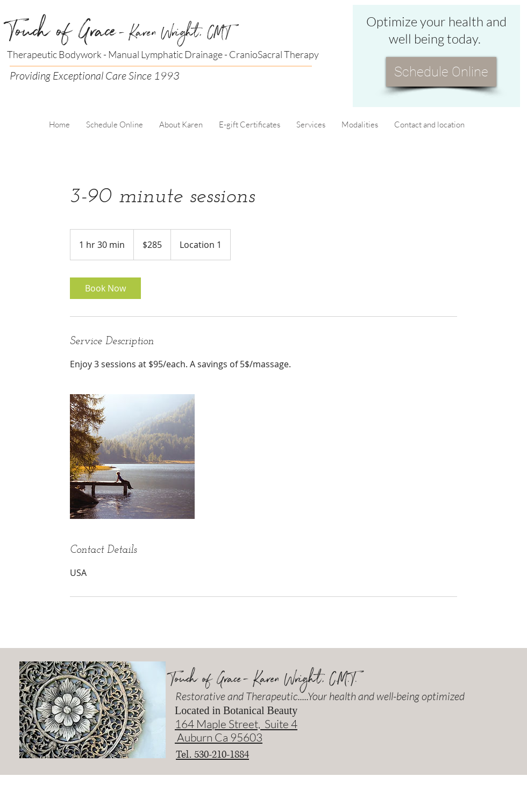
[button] (181, 124)
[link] (105, 288)
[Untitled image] (132, 457)
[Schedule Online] (441, 72)
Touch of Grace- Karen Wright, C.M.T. (263, 681)
